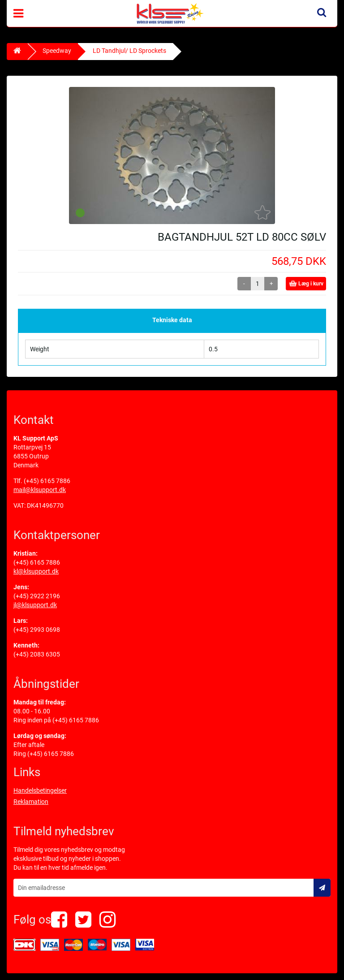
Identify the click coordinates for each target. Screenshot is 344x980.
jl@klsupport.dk (35, 605)
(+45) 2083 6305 (37, 654)
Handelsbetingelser (40, 790)
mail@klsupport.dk (40, 490)
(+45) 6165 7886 (47, 481)
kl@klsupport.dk (36, 571)
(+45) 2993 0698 (37, 630)
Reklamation (31, 802)
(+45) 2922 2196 (37, 596)
